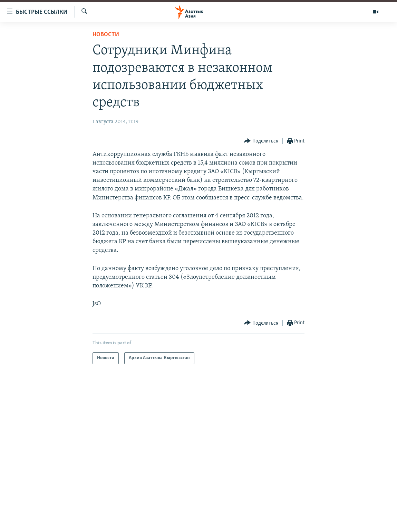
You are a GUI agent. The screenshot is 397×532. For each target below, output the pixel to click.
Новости (106, 35)
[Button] (261, 141)
